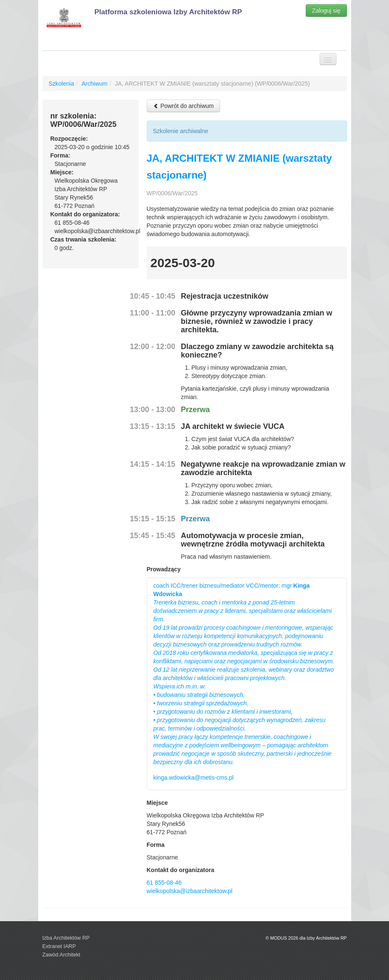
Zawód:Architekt (61, 955)
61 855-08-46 (164, 883)
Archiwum (94, 84)
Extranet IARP (59, 946)
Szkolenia (62, 84)
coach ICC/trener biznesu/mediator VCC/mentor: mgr (244, 674)
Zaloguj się (326, 11)
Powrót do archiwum (184, 106)
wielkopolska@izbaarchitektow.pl (190, 891)
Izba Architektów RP (66, 938)
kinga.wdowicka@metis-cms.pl (194, 778)
